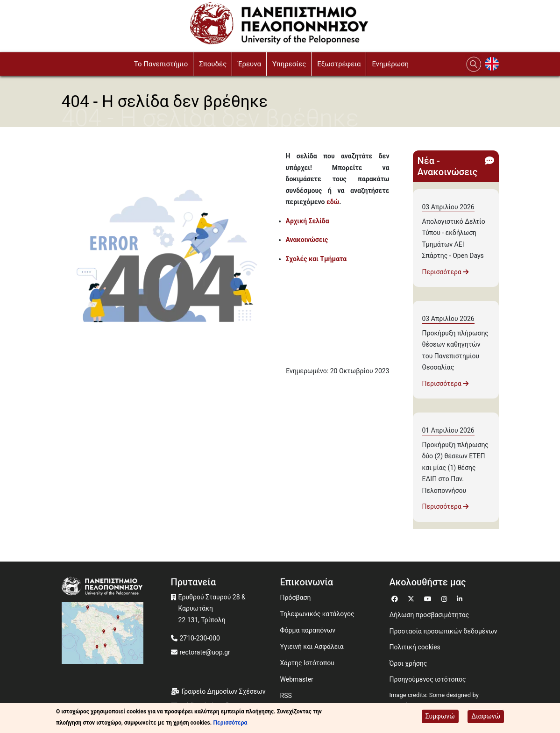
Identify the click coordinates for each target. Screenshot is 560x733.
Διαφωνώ (486, 716)
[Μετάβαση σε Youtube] (429, 598)
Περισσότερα (446, 272)
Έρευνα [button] (249, 64)
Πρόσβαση (296, 598)
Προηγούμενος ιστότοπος (428, 679)
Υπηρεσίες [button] (289, 64)
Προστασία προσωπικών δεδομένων (443, 631)
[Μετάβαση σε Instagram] (445, 598)
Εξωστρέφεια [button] (339, 64)
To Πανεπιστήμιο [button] (161, 64)
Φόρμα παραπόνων (308, 630)
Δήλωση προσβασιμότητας (429, 615)
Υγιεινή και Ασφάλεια (312, 647)
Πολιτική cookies (415, 647)
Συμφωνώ (440, 716)
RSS (286, 696)
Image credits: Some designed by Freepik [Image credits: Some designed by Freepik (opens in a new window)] (434, 700)
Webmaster (297, 679)
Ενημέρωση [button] (390, 64)
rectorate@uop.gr (205, 652)
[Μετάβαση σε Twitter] (412, 598)
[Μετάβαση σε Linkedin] (461, 598)
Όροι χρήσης (408, 663)
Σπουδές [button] (213, 64)
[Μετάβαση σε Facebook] (396, 598)
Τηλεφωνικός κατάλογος (317, 614)
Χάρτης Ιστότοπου (307, 663)
